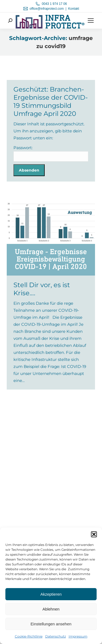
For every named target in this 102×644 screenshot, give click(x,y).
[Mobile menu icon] (91, 21)
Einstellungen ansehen (51, 624)
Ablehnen (51, 609)
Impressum (78, 636)
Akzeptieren (51, 594)
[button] (94, 534)
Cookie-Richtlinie (29, 636)
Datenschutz (56, 636)
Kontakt (74, 9)
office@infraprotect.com (47, 9)
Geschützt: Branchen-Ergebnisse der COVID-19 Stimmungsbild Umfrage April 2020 (51, 101)
